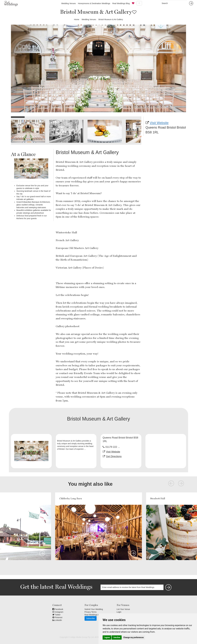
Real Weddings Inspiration (96, 615)
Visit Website (159, 123)
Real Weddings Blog (121, 3)
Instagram (58, 612)
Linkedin (57, 620)
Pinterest (57, 617)
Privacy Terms (91, 612)
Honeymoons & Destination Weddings (94, 3)
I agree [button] (107, 637)
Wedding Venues (69, 3)
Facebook (58, 609)
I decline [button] (117, 637)
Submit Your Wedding (94, 609)
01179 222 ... (113, 447)
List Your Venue (123, 609)
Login (119, 612)
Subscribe (91, 618)
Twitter (57, 615)
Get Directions (114, 456)
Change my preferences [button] (133, 637)
